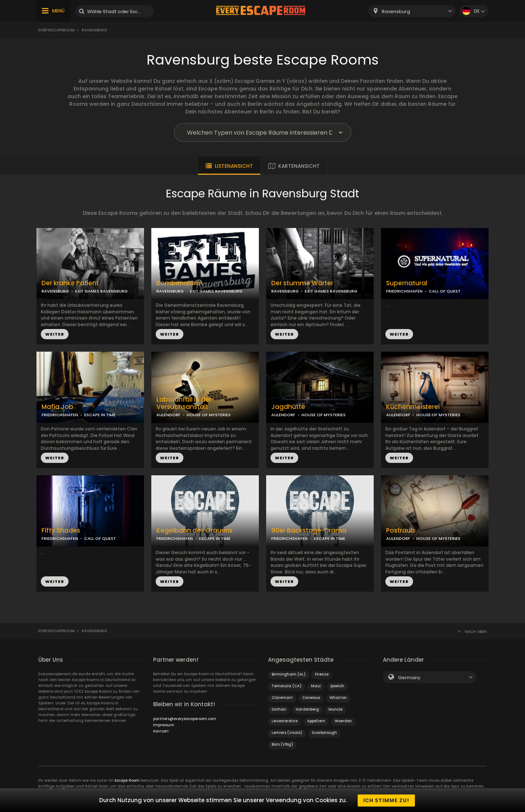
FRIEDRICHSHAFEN (404, 291)
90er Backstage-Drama (309, 531)
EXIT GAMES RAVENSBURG (101, 291)
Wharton (338, 698)
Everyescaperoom (57, 30)
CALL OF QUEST (445, 291)
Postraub (400, 531)
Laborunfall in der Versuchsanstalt (184, 403)
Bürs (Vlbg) (282, 744)
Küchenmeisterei (413, 407)
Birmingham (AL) (289, 674)
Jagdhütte (288, 407)
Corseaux (311, 698)
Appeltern (316, 721)
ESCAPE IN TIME (100, 415)
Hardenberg (307, 709)
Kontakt (161, 731)
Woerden (343, 721)
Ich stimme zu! (386, 800)
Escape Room (127, 780)
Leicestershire (285, 721)
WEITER (55, 334)
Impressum (164, 725)
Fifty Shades (61, 531)
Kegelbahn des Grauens (195, 531)
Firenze (322, 674)
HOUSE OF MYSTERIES (209, 415)
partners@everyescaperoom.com (185, 719)
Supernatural (407, 283)
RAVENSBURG (55, 291)
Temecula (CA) (287, 686)
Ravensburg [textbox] (396, 11)
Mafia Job (57, 407)
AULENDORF (168, 415)
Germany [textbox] (409, 678)
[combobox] (412, 11)
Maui (316, 686)
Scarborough (324, 733)
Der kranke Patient (70, 283)
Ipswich (337, 686)
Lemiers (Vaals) (287, 733)
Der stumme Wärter (302, 283)
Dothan (279, 709)
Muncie (335, 709)
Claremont (282, 698)
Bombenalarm (180, 283)
